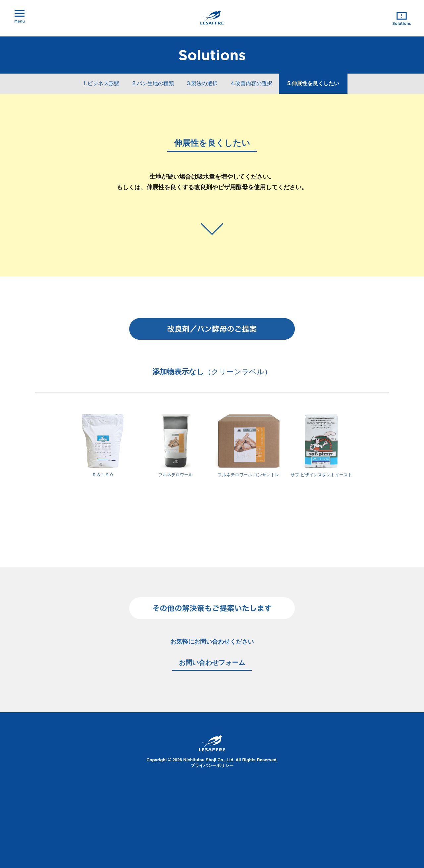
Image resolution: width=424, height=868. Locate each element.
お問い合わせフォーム (212, 663)
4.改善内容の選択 (252, 84)
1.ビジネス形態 (101, 84)
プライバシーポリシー (212, 766)
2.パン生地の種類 (153, 84)
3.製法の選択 (203, 84)
